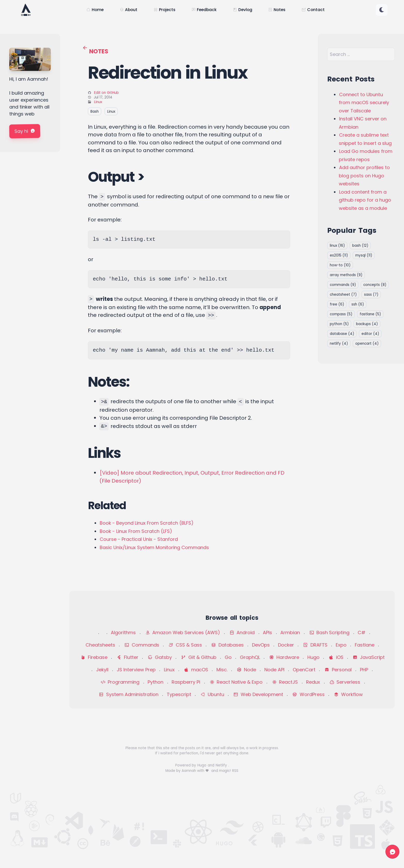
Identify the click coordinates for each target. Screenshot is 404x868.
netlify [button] (339, 344)
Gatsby (160, 657)
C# (361, 633)
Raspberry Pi (186, 682)
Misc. (222, 670)
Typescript (179, 694)
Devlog (243, 10)
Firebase (94, 657)
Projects (165, 10)
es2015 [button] (339, 255)
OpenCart (304, 670)
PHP (364, 670)
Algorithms (123, 633)
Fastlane (365, 645)
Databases (228, 645)
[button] (382, 10)
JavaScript (369, 657)
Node (246, 670)
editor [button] (370, 334)
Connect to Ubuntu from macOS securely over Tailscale (364, 103)
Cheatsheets (100, 645)
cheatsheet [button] (343, 295)
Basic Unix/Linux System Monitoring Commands (154, 547)
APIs (267, 633)
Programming (120, 682)
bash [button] (360, 246)
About (129, 10)
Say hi (25, 131)
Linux (98, 102)
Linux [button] (111, 111)
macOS (196, 670)
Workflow (348, 694)
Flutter (128, 657)
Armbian (290, 633)
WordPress (309, 694)
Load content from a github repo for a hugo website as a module (365, 200)
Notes (277, 10)
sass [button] (371, 295)
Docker (286, 645)
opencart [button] (367, 344)
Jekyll (102, 670)
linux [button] (337, 246)
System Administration (129, 694)
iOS (336, 657)
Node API (274, 670)
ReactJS (285, 682)
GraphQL (250, 657)
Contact (313, 10)
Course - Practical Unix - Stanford (139, 539)
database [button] (342, 334)
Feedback (204, 10)
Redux (313, 682)
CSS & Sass (185, 645)
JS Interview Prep (136, 670)
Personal (338, 670)
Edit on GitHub (106, 93)
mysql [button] (364, 255)
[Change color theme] (382, 10)
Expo (341, 645)
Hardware (284, 657)
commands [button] (343, 285)
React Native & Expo (236, 682)
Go (228, 657)
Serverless (345, 682)
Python (155, 682)
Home (95, 10)
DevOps (261, 645)
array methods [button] (346, 275)
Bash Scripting (330, 633)
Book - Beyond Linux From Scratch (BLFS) (147, 523)
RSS (235, 771)
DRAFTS (315, 645)
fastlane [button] (370, 314)
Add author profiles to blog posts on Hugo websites (364, 176)
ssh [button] (358, 304)
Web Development (258, 694)
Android (242, 633)
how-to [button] (340, 265)
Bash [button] (95, 111)
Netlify (222, 765)
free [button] (337, 304)
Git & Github (199, 657)
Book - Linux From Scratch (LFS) (136, 531)
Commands (142, 645)
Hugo (313, 657)
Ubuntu (212, 694)
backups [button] (367, 324)
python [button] (339, 324)
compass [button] (341, 314)
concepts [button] (375, 285)
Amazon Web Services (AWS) (183, 633)
